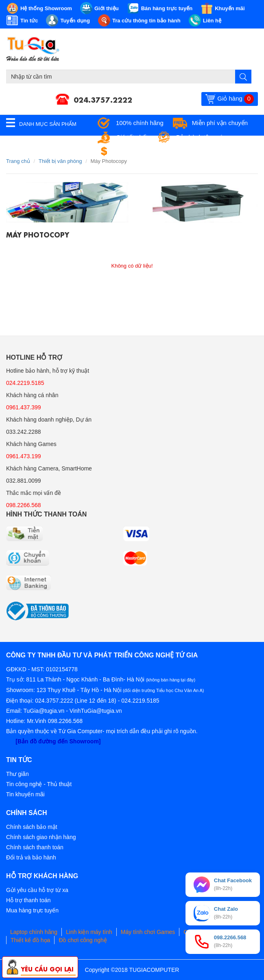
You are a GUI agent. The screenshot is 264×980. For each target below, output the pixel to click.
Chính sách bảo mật (32, 827)
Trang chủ (18, 161)
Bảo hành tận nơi (199, 137)
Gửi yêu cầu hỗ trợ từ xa (37, 890)
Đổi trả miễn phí (137, 151)
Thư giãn (17, 774)
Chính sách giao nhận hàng (41, 837)
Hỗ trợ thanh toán (28, 900)
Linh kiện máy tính (89, 932)
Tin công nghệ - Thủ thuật (39, 784)
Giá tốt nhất (132, 137)
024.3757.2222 (103, 99)
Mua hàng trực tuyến (32, 910)
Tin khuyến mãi (25, 794)
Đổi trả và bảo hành (31, 857)
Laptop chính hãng (34, 932)
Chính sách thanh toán (35, 847)
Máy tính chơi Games (148, 932)
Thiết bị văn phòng (60, 161)
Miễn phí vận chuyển (220, 123)
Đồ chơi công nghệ (83, 940)
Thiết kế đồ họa (30, 940)
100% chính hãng (140, 123)
